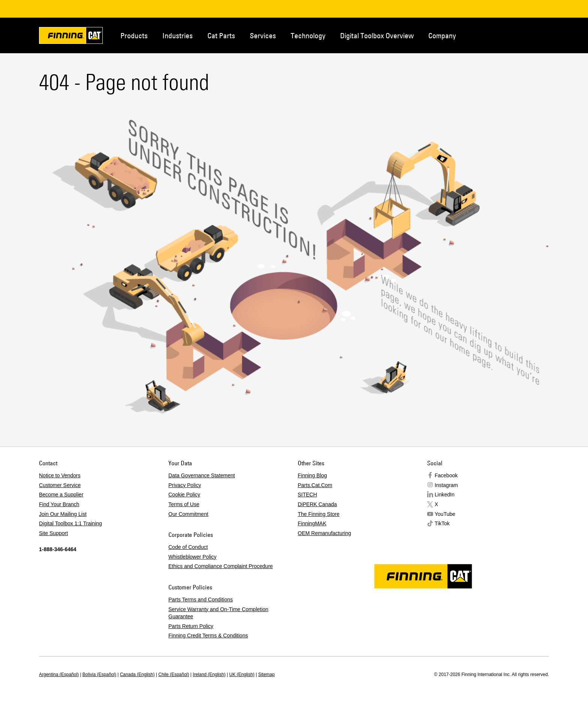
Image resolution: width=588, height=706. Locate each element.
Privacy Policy (185, 485)
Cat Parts (221, 35)
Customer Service (60, 485)
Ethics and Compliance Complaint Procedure (221, 566)
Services (263, 35)
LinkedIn (445, 495)
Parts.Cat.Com (315, 485)
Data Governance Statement (202, 475)
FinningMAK (312, 523)
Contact (513, 35)
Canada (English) (137, 675)
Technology (308, 35)
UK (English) (242, 675)
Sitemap (266, 675)
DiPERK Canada (317, 504)
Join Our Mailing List (63, 514)
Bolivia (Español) (99, 675)
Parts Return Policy (191, 626)
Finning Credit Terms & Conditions (208, 636)
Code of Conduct (188, 547)
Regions (538, 35)
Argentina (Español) (59, 675)
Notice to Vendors (60, 475)
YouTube (445, 514)
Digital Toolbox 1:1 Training (70, 523)
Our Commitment (188, 514)
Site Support (53, 533)
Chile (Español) (174, 675)
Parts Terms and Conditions (201, 600)
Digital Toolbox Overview (377, 35)
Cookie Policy (184, 495)
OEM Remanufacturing (324, 533)
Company (442, 35)
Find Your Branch (59, 504)
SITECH (307, 495)
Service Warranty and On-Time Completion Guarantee (218, 613)
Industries (178, 35)
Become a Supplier (61, 495)
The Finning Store (319, 514)
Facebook (446, 475)
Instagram (446, 485)
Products (134, 35)
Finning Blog (312, 475)
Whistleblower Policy (192, 557)
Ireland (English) (209, 675)
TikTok (442, 523)
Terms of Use (184, 504)
